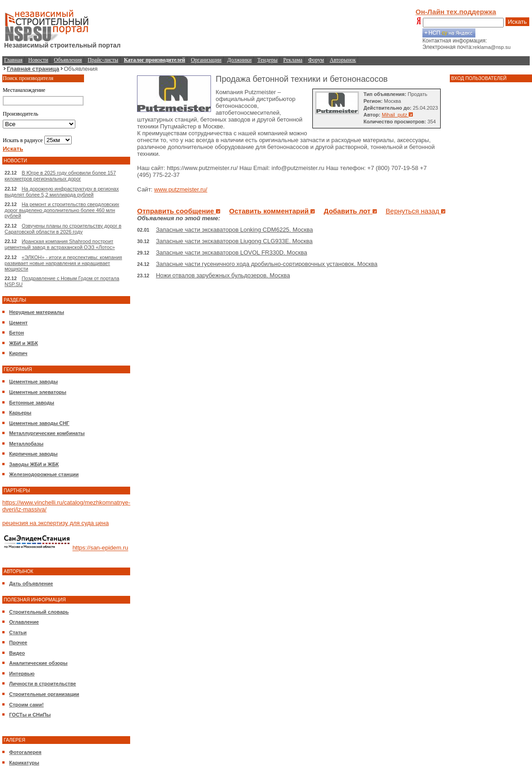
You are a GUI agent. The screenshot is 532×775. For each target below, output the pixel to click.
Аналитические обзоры (38, 663)
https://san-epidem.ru (100, 548)
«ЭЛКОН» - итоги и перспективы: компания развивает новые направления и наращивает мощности (63, 263)
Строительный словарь (39, 612)
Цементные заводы (34, 382)
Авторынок (343, 60)
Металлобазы (26, 444)
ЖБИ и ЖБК (24, 343)
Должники (240, 60)
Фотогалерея (25, 752)
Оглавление (24, 622)
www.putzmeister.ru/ (181, 189)
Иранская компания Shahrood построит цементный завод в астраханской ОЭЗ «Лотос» (60, 244)
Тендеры (268, 60)
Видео (17, 653)
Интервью (22, 674)
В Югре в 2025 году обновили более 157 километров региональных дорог (60, 176)
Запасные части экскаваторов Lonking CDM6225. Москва (234, 230)
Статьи (18, 632)
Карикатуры (24, 763)
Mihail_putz (397, 115)
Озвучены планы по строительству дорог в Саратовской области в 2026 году (63, 229)
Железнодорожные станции (44, 474)
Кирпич (18, 353)
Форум (316, 60)
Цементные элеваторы (38, 392)
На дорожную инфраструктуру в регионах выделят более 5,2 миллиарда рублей (62, 192)
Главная (13, 60)
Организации (206, 60)
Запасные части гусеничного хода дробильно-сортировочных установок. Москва (266, 264)
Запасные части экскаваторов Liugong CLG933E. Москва (234, 241)
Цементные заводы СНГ (39, 423)
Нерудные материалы (37, 312)
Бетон (16, 333)
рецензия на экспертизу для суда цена (55, 523)
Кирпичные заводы (33, 454)
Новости (38, 60)
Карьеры (20, 413)
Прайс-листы (103, 60)
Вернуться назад (416, 211)
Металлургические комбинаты (47, 433)
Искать (517, 22)
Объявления (68, 60)
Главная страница (33, 69)
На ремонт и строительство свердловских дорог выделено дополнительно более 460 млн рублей (62, 210)
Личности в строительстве (42, 684)
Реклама (293, 60)
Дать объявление (31, 584)
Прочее (18, 642)
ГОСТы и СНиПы (30, 715)
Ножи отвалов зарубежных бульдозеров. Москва (223, 275)
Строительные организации (44, 694)
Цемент (18, 323)
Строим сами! (26, 705)
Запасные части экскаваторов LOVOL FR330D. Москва (231, 252)
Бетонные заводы (32, 403)
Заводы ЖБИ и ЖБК (34, 464)
